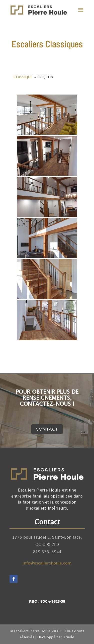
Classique (23, 77)
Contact (47, 429)
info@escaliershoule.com (47, 563)
